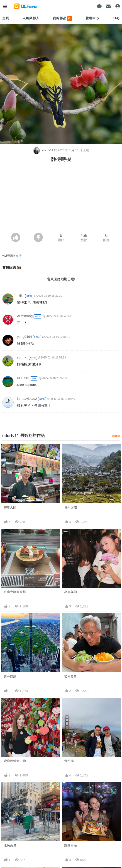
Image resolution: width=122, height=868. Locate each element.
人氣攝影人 (31, 18)
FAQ (116, 18)
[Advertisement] (61, 199)
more (116, 436)
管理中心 (92, 18)
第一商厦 (10, 676)
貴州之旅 (71, 507)
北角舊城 (10, 846)
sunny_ (22, 357)
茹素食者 (71, 676)
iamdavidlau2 (27, 399)
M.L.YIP (23, 378)
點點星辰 (71, 846)
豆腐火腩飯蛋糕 (15, 592)
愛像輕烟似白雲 (15, 761)
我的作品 (62, 19)
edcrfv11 (44, 150)
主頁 (6, 18)
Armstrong (25, 316)
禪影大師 (10, 507)
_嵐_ (21, 295)
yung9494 (24, 337)
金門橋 (69, 761)
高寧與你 (71, 592)
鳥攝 (19, 256)
